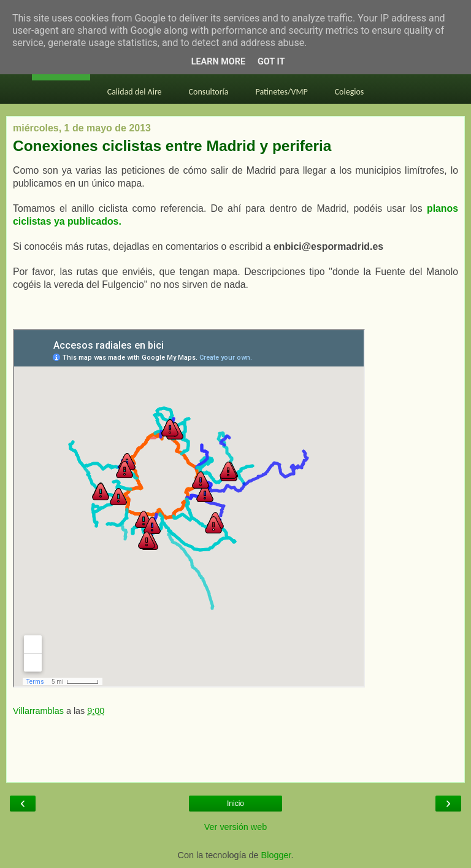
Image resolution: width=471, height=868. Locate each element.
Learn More (218, 62)
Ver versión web (235, 827)
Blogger (276, 855)
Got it (271, 62)
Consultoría (209, 92)
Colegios (350, 92)
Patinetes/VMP (282, 92)
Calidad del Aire (135, 92)
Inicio (235, 804)
